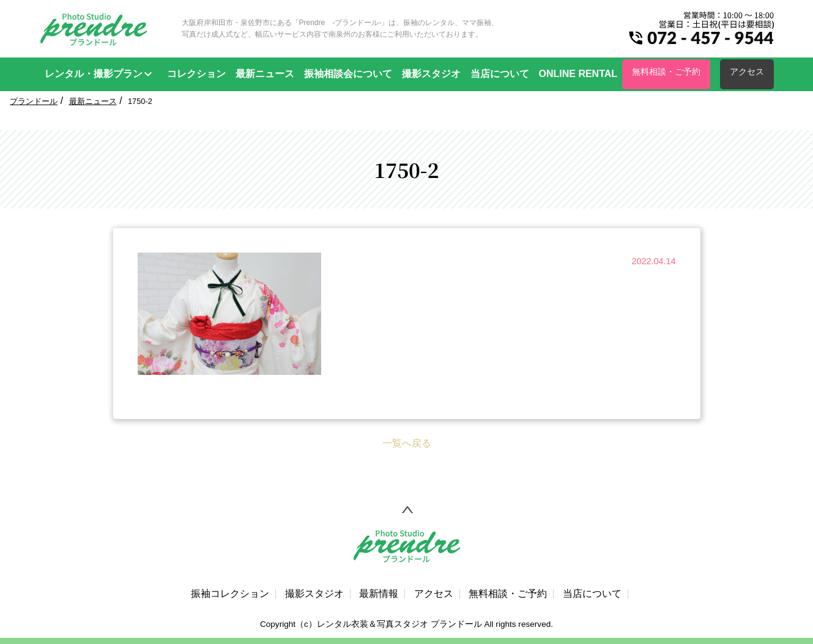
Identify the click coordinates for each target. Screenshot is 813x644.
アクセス (747, 72)
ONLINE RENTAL (578, 74)
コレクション (196, 74)
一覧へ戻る (407, 443)
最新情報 (379, 594)
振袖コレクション (230, 594)
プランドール (34, 101)
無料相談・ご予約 (666, 72)
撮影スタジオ (431, 74)
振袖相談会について (348, 74)
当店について (500, 74)
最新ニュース (265, 74)
